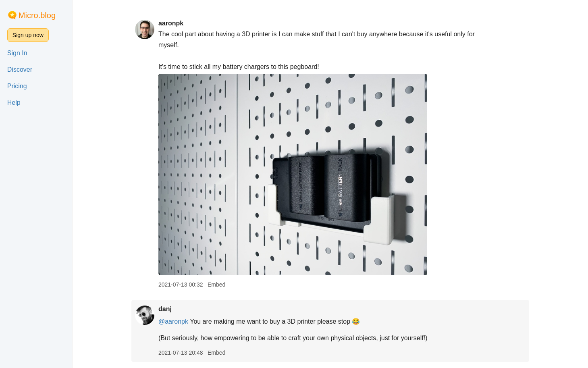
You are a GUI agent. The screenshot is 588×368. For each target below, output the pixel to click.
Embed (216, 285)
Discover (20, 70)
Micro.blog (37, 15)
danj (165, 309)
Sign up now (28, 35)
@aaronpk (173, 321)
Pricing (17, 86)
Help (14, 103)
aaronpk (171, 23)
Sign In (17, 53)
